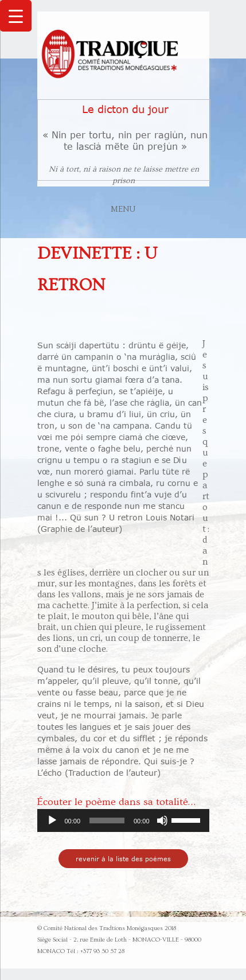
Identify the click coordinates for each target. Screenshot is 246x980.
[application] (123, 820)
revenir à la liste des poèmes (123, 859)
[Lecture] (52, 820)
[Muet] (162, 820)
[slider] (107, 820)
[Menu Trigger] (16, 16)
